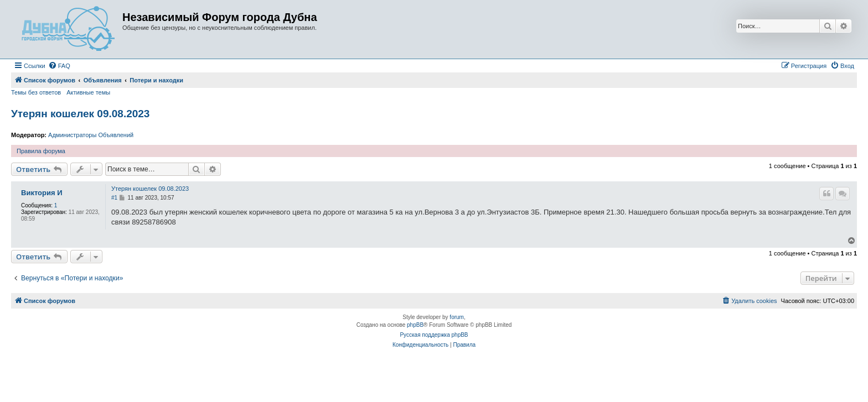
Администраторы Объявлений (91, 135)
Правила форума (41, 151)
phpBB (415, 325)
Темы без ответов (36, 92)
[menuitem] (59, 66)
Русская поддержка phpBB (434, 335)
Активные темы (88, 92)
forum (457, 317)
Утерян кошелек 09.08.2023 (80, 114)
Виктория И (42, 193)
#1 (114, 198)
